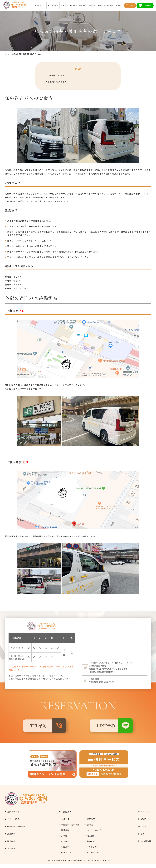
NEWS (143, 823)
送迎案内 (11, 838)
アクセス (119, 6)
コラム (144, 830)
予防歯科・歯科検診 (70, 828)
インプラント (93, 851)
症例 (100, 6)
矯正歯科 (91, 839)
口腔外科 (65, 851)
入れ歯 (64, 839)
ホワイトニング (94, 834)
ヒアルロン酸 (93, 856)
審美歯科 (65, 834)
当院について (40, 6)
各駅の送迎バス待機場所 (59, 83)
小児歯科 (65, 845)
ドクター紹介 (53, 6)
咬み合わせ (66, 856)
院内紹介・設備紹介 (78, 6)
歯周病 (90, 828)
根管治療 (91, 823)
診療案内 (64, 6)
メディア (145, 815)
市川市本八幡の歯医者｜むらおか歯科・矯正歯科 (12, 5)
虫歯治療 (65, 823)
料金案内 (92, 6)
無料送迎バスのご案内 (58, 76)
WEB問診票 (109, 6)
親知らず (91, 845)
